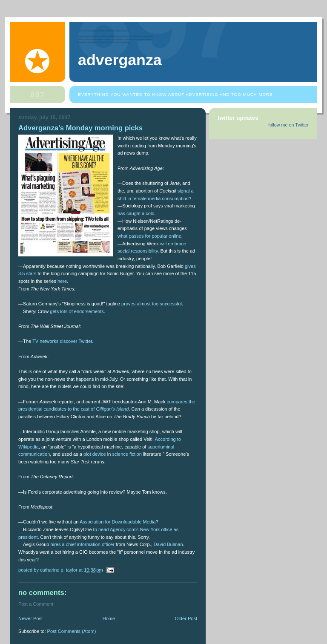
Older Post (186, 618)
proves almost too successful (152, 304)
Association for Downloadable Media (118, 522)
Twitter (85, 341)
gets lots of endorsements (77, 311)
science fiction (127, 454)
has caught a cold (136, 213)
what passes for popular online (149, 236)
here (62, 281)
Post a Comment (36, 604)
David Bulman (168, 544)
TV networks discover (55, 341)
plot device (95, 454)
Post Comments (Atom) (72, 631)
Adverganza (120, 60)
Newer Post (30, 618)
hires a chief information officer (83, 544)
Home (109, 618)
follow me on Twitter (288, 125)
